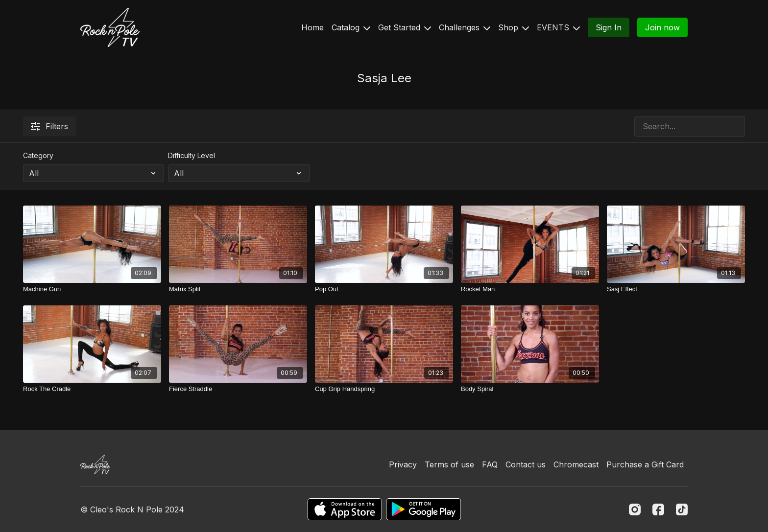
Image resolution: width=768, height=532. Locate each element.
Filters (49, 126)
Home (312, 27)
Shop (514, 27)
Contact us (526, 464)
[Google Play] (424, 509)
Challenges (465, 27)
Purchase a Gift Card (645, 464)
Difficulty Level (192, 155)
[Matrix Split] (238, 289)
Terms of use (449, 464)
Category (38, 155)
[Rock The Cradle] (92, 389)
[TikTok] (682, 509)
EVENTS (558, 27)
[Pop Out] (384, 289)
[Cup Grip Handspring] (384, 389)
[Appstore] (345, 509)
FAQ (490, 464)
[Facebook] (658, 509)
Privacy (403, 464)
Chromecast (576, 464)
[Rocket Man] (530, 289)
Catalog (351, 27)
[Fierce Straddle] (238, 389)
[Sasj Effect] (676, 289)
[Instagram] (635, 509)
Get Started (405, 27)
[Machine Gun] (92, 289)
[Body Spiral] (530, 389)
